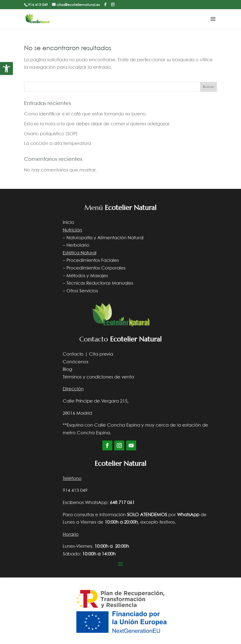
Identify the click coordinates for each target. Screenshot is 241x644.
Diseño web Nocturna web (188, 571)
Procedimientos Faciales (93, 261)
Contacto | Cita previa (88, 354)
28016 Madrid (77, 413)
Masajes (99, 276)
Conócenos (75, 362)
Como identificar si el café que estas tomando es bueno (85, 114)
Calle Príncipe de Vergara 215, (96, 401)
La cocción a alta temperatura (58, 144)
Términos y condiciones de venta (98, 377)
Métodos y (78, 276)
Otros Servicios (82, 291)
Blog (67, 370)
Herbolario (78, 245)
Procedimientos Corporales (96, 268)
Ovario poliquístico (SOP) (51, 134)
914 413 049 (38, 5)
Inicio (68, 223)
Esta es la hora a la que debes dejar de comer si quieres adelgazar (97, 124)
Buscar (209, 87)
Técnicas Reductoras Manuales (100, 283)
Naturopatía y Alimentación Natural (105, 238)
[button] (6, 68)
